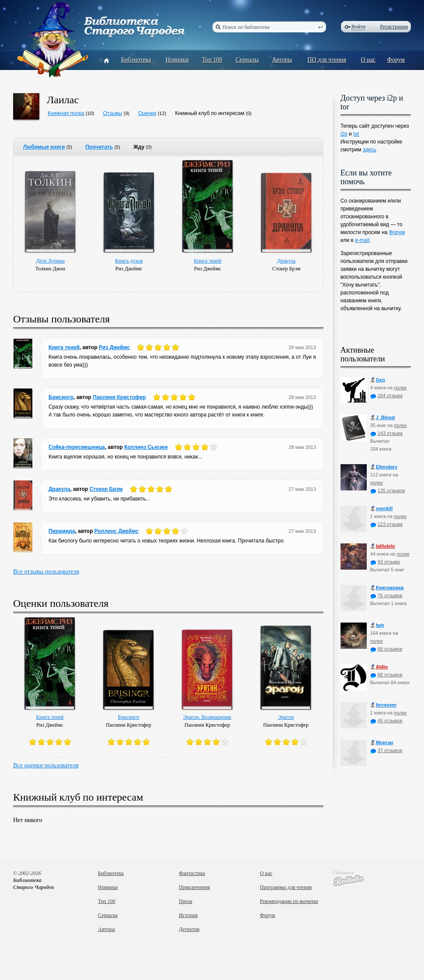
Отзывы (112, 113)
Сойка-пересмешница (77, 447)
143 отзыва (386, 433)
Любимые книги (44, 147)
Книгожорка (387, 588)
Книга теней (208, 261)
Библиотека (136, 60)
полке (400, 388)
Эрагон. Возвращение (207, 717)
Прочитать (99, 147)
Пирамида (62, 531)
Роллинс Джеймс (116, 531)
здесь (370, 150)
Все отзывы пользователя (46, 572)
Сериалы (247, 60)
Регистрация (394, 27)
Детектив (189, 929)
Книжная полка (66, 113)
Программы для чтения (286, 887)
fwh (377, 625)
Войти (358, 27)
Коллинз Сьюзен (146, 447)
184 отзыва (386, 395)
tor (356, 134)
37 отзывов (386, 750)
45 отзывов (386, 721)
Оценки (147, 113)
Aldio (379, 667)
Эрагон (286, 717)
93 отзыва (385, 562)
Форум (396, 60)
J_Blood (382, 418)
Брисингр (61, 397)
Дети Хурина (50, 261)
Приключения (194, 887)
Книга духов (129, 261)
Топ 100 (212, 60)
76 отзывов (386, 595)
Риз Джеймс (114, 347)
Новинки (177, 60)
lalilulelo (383, 546)
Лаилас (63, 100)
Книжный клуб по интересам (210, 113)
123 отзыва (386, 524)
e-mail (362, 240)
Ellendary (384, 467)
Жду (139, 147)
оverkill (382, 509)
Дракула (286, 261)
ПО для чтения (327, 60)
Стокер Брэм (106, 489)
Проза (186, 901)
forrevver (384, 705)
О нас (368, 60)
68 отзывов (386, 649)
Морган (382, 743)
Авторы (282, 60)
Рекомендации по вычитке (289, 901)
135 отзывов (388, 490)
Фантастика (192, 873)
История (188, 915)
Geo (378, 380)
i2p (344, 134)
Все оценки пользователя (46, 765)
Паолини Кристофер (119, 397)
